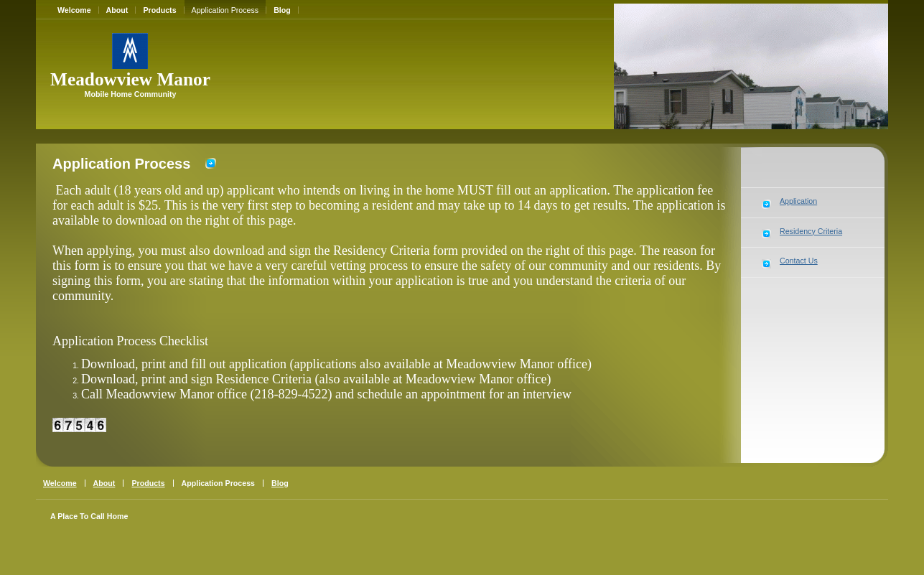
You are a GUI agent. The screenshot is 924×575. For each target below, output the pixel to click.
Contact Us (799, 261)
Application (798, 201)
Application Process (225, 10)
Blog (282, 10)
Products (159, 10)
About (117, 10)
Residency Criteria (811, 231)
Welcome (74, 10)
